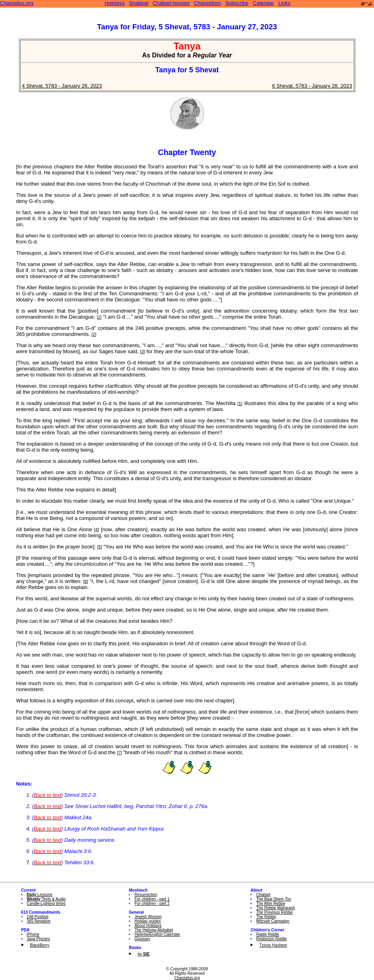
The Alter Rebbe (270, 903)
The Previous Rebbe (274, 912)
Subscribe (237, 3)
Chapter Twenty (187, 152)
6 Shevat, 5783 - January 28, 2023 (312, 86)
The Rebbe (266, 917)
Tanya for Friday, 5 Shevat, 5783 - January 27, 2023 (187, 27)
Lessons (40, 895)
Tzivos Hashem (273, 945)
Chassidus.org (17, 3)
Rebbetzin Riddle (271, 939)
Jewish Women (148, 917)
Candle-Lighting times (46, 903)
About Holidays (148, 926)
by (143, 954)
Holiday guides (148, 921)
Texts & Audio (47, 899)
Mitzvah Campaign (273, 921)
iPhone (33, 934)
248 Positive (38, 917)
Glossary (142, 939)
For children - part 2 (152, 903)
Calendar (263, 3)
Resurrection (146, 895)
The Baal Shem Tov (273, 899)
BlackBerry (40, 945)
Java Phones (39, 939)
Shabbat (138, 3)
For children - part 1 (152, 899)
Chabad (263, 895)
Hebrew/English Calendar (157, 934)
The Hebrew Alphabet (154, 930)
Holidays (115, 3)
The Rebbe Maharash (275, 908)
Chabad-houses (171, 3)
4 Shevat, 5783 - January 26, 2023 (62, 86)
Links (284, 3)
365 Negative (39, 921)
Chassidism (207, 3)
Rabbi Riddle (267, 934)
